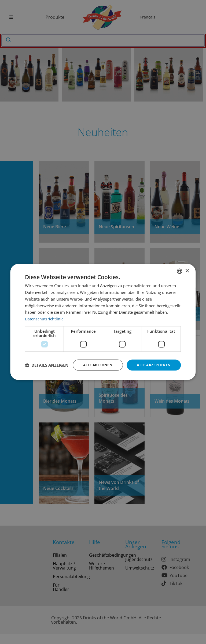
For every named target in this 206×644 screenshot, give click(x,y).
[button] (47, 375)
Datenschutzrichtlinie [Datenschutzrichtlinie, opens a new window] (44, 313)
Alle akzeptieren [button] (152, 360)
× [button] (187, 266)
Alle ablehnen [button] (93, 360)
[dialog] (103, 322)
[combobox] (180, 266)
